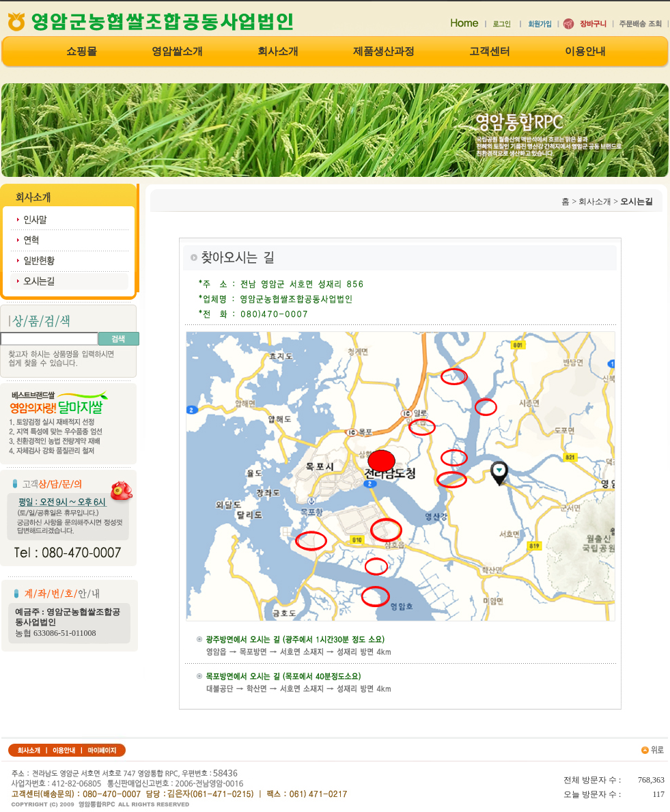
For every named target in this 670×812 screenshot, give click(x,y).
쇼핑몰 (82, 52)
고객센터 (490, 52)
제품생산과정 (384, 52)
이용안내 (585, 52)
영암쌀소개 (177, 52)
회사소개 (278, 52)
